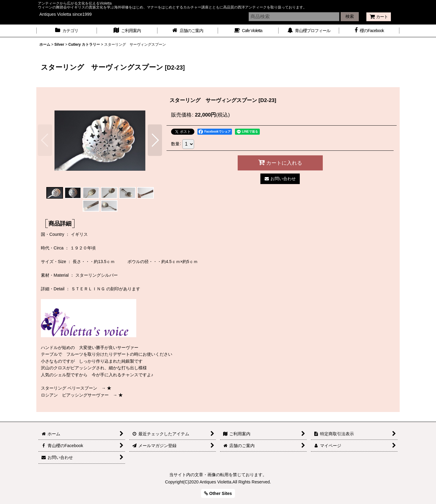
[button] (45, 140)
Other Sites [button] (218, 493)
